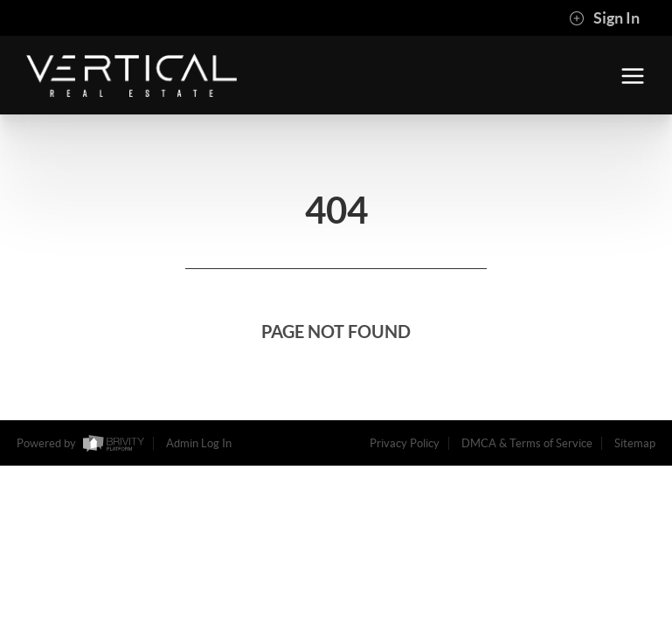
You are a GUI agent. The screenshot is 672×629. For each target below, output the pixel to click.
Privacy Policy (405, 443)
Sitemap (635, 443)
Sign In (604, 18)
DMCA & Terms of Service (527, 443)
